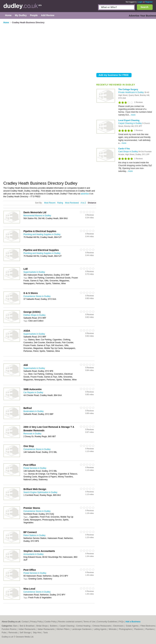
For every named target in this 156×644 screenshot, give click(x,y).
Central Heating (84, 626)
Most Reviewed (72, 203)
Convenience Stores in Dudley (37, 296)
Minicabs (113, 629)
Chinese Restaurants (102, 626)
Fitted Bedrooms (148, 626)
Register (149, 2)
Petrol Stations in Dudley (34, 535)
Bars (16, 626)
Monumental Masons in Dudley (37, 216)
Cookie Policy (51, 622)
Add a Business (133, 622)
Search (145, 7)
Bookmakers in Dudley (34, 411)
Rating (60, 203)
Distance (92, 203)
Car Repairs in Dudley (33, 392)
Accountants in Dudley (33, 554)
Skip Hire (37, 633)
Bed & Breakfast (27, 626)
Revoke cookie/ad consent (70, 622)
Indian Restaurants (27, 629)
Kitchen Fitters (63, 629)
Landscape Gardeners (82, 629)
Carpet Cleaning (67, 626)
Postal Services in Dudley (35, 468)
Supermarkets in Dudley (34, 272)
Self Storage (25, 633)
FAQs (121, 622)
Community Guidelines (107, 622)
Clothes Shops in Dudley (34, 315)
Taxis (45, 633)
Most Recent (50, 203)
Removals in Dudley (32, 434)
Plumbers (150, 629)
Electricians (119, 626)
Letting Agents (100, 629)
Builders (54, 626)
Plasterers (139, 629)
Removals (13, 633)
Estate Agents (132, 626)
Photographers (126, 629)
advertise (85, 194)
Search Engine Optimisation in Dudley (40, 492)
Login (140, 2)
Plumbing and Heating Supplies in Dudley (42, 234)
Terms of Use (89, 622)
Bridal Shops (42, 626)
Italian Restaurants (46, 629)
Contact (25, 622)
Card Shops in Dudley (128, 151)
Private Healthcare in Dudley (131, 92)
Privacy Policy (36, 622)
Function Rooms (9, 629)
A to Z (83, 203)
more (133, 115)
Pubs (4, 633)
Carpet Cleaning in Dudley (130, 123)
